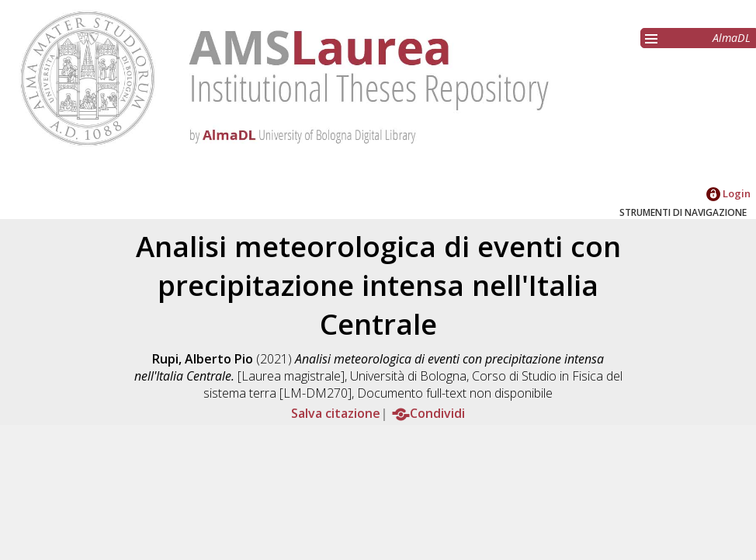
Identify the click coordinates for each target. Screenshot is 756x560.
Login (728, 193)
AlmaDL (732, 38)
